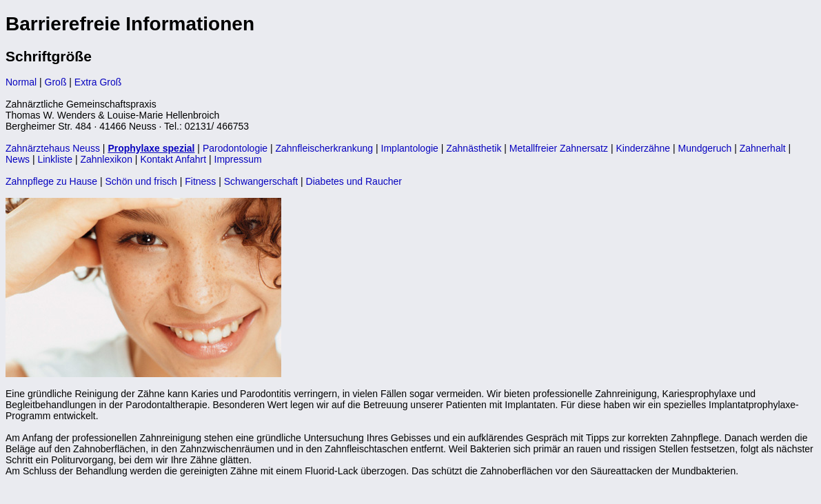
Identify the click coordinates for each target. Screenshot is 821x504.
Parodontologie (235, 148)
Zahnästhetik (474, 148)
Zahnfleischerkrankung (324, 148)
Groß (56, 82)
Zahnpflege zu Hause (51, 181)
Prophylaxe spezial (151, 148)
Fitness (200, 181)
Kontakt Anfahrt (173, 159)
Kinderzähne (643, 148)
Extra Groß (98, 82)
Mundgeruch (705, 148)
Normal (21, 82)
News (18, 159)
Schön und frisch (141, 181)
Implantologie (410, 148)
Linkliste (55, 159)
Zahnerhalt (763, 148)
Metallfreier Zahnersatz (559, 148)
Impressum (238, 159)
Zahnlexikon (106, 159)
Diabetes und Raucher (354, 181)
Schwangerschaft (261, 181)
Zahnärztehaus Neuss (53, 148)
